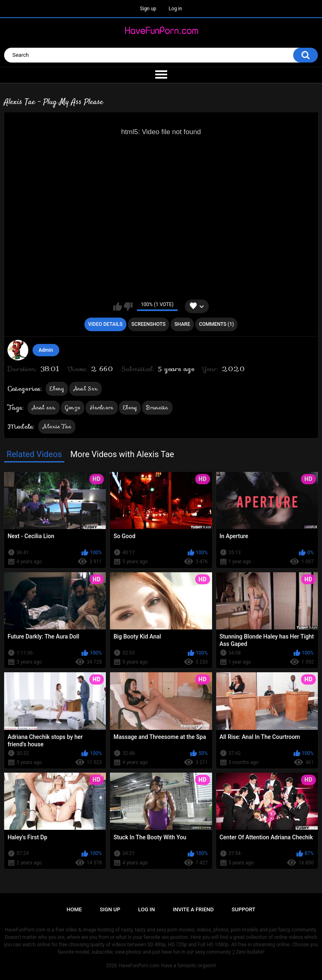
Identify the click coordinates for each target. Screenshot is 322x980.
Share (182, 324)
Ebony (57, 389)
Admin (46, 350)
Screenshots (148, 324)
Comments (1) (216, 324)
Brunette (157, 408)
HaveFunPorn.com (139, 966)
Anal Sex (85, 389)
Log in (176, 9)
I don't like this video (128, 307)
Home (74, 909)
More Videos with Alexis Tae (122, 454)
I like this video (118, 307)
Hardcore (101, 408)
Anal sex (43, 408)
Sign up (148, 9)
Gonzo (73, 408)
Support (244, 909)
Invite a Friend (193, 909)
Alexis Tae (57, 426)
